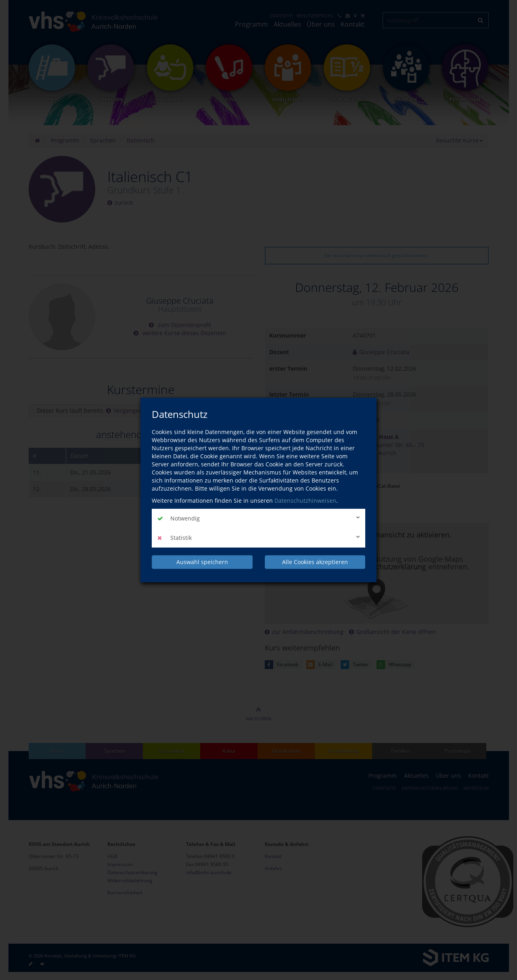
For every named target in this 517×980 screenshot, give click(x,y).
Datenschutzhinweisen (305, 500)
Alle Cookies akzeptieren (315, 562)
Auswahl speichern (202, 562)
